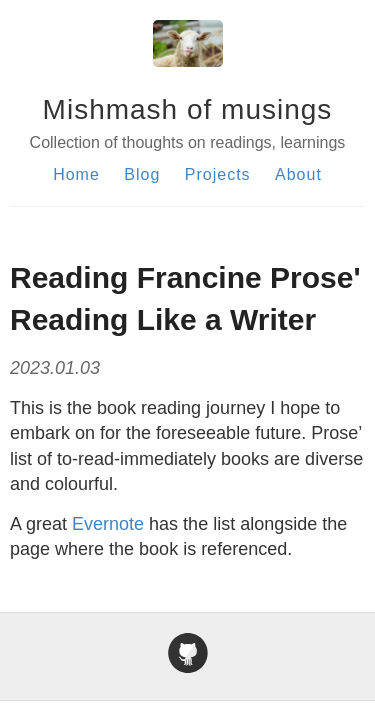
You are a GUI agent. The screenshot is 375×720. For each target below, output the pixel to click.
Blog (142, 174)
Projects (218, 174)
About (298, 174)
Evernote (108, 524)
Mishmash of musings (188, 109)
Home (76, 174)
